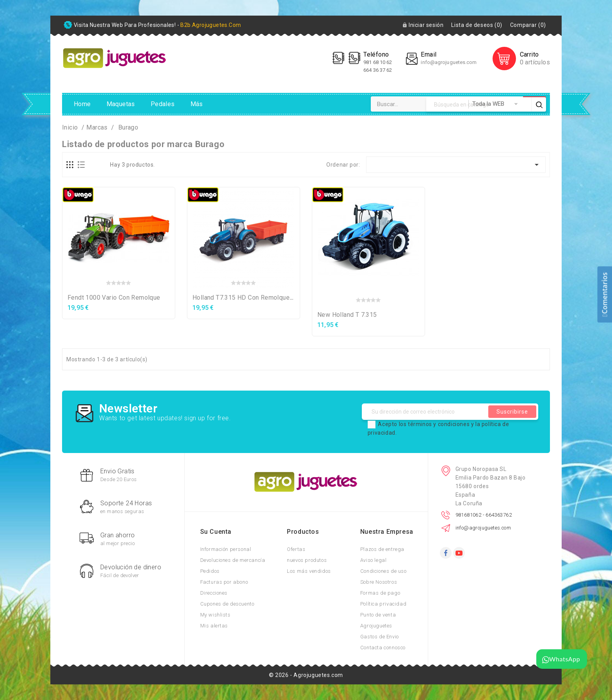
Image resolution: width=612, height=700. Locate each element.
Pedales (163, 104)
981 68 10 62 (378, 62)
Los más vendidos (309, 571)
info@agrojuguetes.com (449, 62)
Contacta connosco (383, 648)
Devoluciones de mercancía (233, 560)
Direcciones (214, 593)
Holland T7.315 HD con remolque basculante (258, 298)
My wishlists (215, 615)
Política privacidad (383, 604)
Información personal (226, 549)
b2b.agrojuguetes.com (211, 25)
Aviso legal (374, 560)
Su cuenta (216, 532)
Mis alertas (214, 626)
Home (82, 104)
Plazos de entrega (382, 549)
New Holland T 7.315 (347, 315)
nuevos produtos (307, 560)
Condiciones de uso (383, 571)
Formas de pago (380, 593)
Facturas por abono (224, 582)
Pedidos (210, 571)
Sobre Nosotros (379, 582)
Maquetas (121, 104)
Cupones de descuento (227, 604)
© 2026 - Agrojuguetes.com (306, 675)
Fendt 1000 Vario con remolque (114, 298)
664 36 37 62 (378, 70)
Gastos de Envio (380, 637)
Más (197, 104)
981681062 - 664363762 (484, 515)
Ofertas (296, 549)
